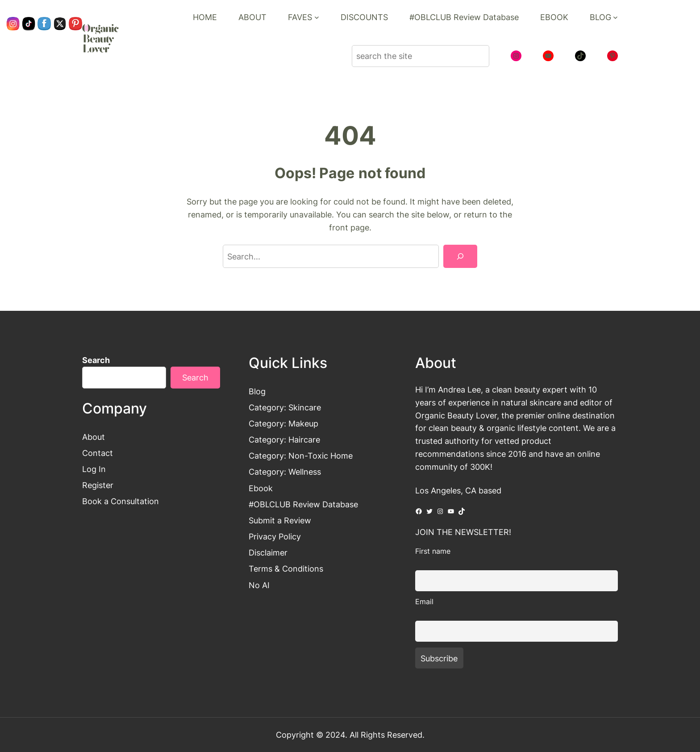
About (94, 437)
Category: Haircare (284, 439)
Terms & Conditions (286, 568)
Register (98, 485)
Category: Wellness (285, 472)
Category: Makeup (283, 423)
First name (433, 551)
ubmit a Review (282, 520)
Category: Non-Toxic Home (301, 455)
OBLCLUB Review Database (306, 504)
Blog (257, 391)
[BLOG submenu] (615, 17)
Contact (98, 453)
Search (96, 360)
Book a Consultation (121, 501)
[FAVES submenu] (317, 17)
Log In (94, 469)
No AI (259, 585)
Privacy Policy (275, 536)
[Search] (460, 256)
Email (424, 602)
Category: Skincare (285, 407)
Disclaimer (268, 552)
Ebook (261, 488)
